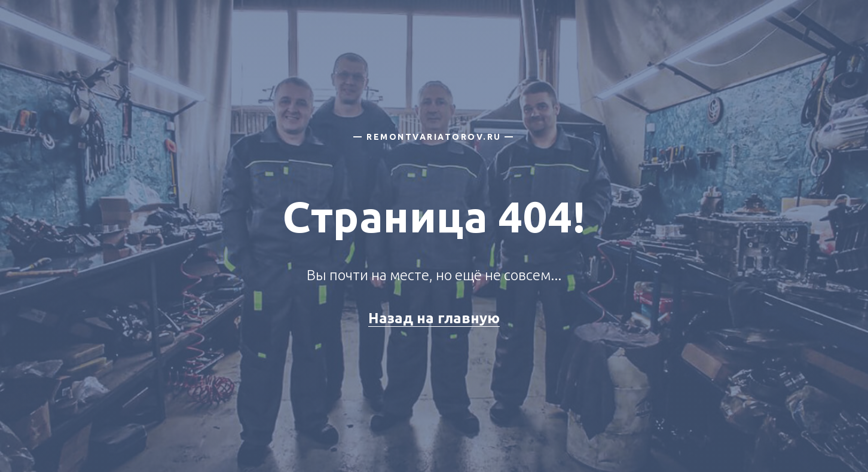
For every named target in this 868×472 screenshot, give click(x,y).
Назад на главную (434, 318)
